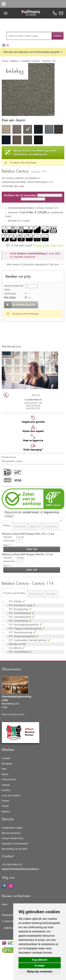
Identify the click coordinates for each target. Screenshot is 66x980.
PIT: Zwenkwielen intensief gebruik (28, 640)
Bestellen (51, 594)
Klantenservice (9, 457)
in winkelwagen (24, 305)
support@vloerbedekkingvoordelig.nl (20, 869)
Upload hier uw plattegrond (35, 152)
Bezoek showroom (11, 833)
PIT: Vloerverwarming (21, 632)
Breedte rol (15, 644)
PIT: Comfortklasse (19, 652)
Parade (5, 801)
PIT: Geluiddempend (20, 617)
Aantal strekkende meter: (14, 288)
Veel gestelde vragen (12, 461)
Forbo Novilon (9, 779)
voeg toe (32, 549)
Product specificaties (14, 593)
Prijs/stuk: (8, 537)
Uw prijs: (10, 297)
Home (5, 61)
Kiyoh (5, 904)
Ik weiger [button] (40, 966)
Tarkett (5, 806)
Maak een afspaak (10, 714)
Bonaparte (7, 764)
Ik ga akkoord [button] (40, 960)
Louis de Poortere (11, 795)
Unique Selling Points (13, 838)
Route (22, 714)
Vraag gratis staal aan (34, 245)
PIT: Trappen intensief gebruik (25, 629)
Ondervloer (20, 526)
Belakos (15, 61)
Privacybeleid (9, 915)
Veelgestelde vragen (12, 828)
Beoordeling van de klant (14, 849)
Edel (4, 769)
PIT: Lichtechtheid (19, 621)
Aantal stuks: (9, 541)
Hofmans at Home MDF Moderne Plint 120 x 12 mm (28, 534)
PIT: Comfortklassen (20, 613)
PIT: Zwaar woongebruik (22, 636)
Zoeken (57, 36)
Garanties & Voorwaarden (15, 844)
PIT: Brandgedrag (19, 609)
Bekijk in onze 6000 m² (35, 255)
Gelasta (6, 785)
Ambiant (6, 758)
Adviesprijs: (10, 293)
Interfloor (6, 790)
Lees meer (19, 186)
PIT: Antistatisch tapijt (21, 605)
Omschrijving (36, 594)
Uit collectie (15, 648)
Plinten (7, 525)
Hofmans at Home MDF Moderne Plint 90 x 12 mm (27, 554)
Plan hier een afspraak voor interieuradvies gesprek (33, 52)
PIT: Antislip (15, 601)
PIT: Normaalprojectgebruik (24, 625)
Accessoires (51, 526)
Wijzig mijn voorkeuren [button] (40, 972)
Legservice (35, 526)
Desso (5, 774)
